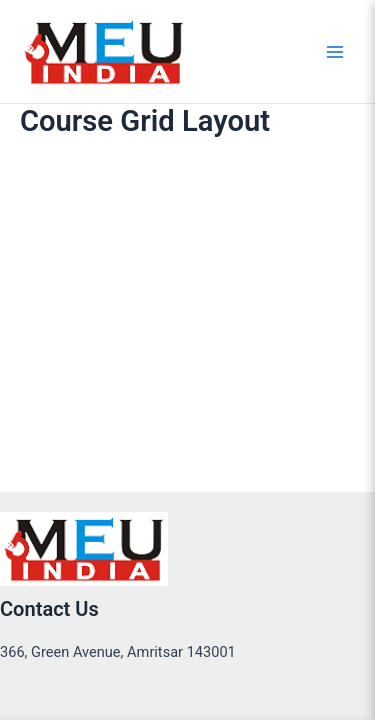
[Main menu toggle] (335, 51)
